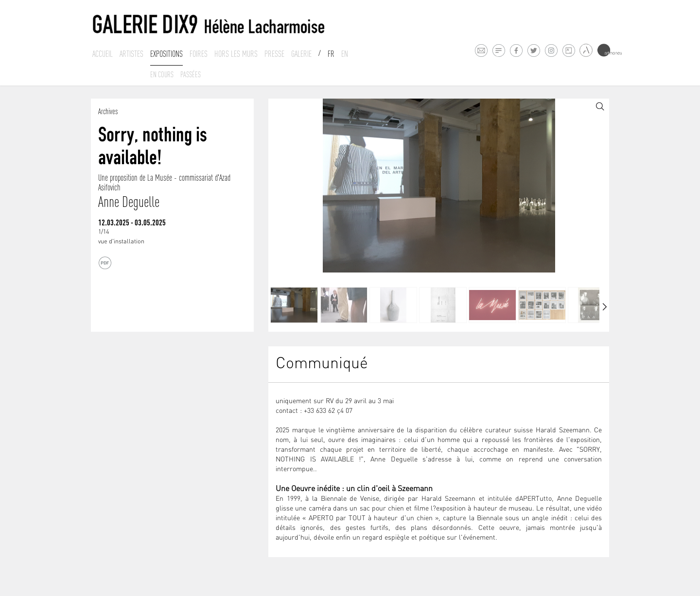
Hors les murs (236, 54)
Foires (199, 54)
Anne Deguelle (129, 202)
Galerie (301, 54)
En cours (162, 74)
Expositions (166, 54)
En (345, 54)
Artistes (131, 54)
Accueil (103, 54)
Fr (331, 54)
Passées (191, 74)
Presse (274, 54)
